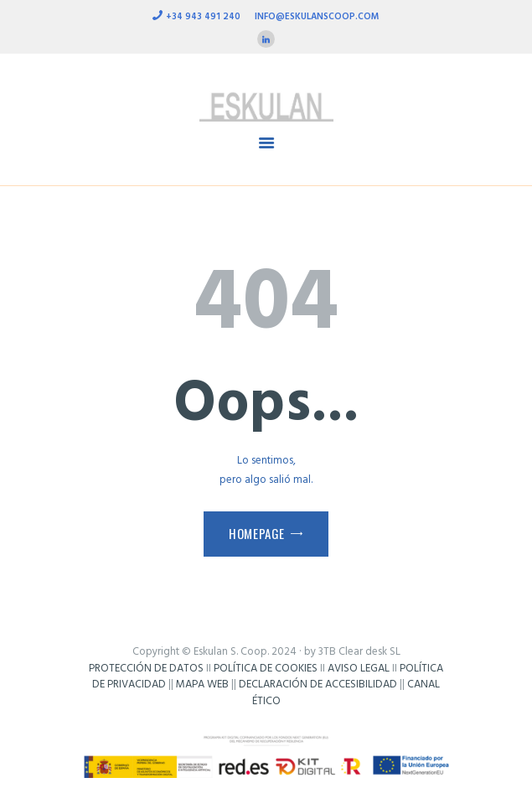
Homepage (257, 533)
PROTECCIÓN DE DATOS (146, 669)
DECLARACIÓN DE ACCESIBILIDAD (318, 685)
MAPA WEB (202, 685)
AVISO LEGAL (359, 669)
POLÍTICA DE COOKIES (266, 669)
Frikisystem (266, 717)
